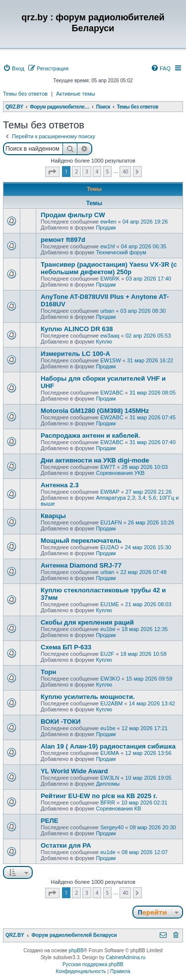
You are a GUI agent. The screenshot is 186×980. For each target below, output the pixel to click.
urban (107, 311)
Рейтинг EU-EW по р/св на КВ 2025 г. (99, 796)
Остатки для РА (66, 845)
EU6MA (110, 753)
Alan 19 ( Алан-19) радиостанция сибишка (108, 746)
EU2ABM (111, 703)
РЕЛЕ (50, 821)
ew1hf (107, 246)
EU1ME (110, 604)
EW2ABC (112, 393)
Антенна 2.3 (60, 485)
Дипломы (108, 784)
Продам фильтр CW (73, 215)
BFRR (108, 803)
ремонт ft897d (63, 240)
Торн (48, 672)
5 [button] (108, 172)
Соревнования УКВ (120, 473)
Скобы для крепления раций (87, 622)
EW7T (108, 467)
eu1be (108, 629)
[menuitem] (14, 68)
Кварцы (53, 516)
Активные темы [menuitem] (76, 94)
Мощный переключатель (81, 541)
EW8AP (110, 492)
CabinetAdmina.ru (125, 957)
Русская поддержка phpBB (93, 964)
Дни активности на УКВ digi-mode (95, 460)
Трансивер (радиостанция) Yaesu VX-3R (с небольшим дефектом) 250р (109, 268)
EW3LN (110, 778)
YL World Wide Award (74, 771)
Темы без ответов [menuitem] (25, 94)
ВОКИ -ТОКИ (61, 721)
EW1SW (111, 360)
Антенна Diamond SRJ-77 (81, 565)
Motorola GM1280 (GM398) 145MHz (95, 411)
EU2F (107, 654)
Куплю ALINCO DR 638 (77, 329)
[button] (52, 172)
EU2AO (109, 547)
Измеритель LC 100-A (75, 354)
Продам (106, 228)
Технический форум (121, 252)
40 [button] (125, 172)
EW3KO (110, 679)
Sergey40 (112, 827)
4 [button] (97, 172)
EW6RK (110, 279)
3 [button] (87, 172)
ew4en (108, 222)
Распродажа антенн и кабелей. (91, 435)
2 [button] (76, 172)
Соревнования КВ (118, 808)
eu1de (108, 852)
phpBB (76, 951)
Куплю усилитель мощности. (88, 697)
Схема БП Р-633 (66, 647)
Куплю (104, 342)
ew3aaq (110, 336)
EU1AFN (111, 522)
